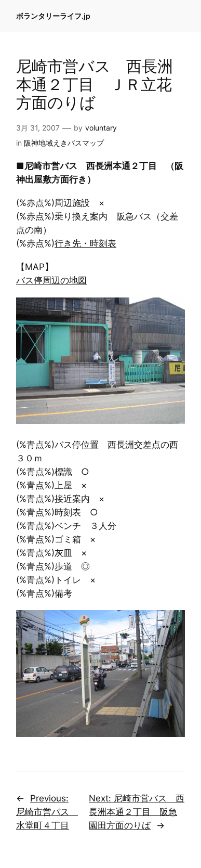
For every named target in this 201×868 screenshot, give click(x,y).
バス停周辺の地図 (51, 280)
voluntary (101, 128)
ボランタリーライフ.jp (53, 16)
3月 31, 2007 (38, 128)
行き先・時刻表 (85, 243)
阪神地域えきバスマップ (64, 143)
